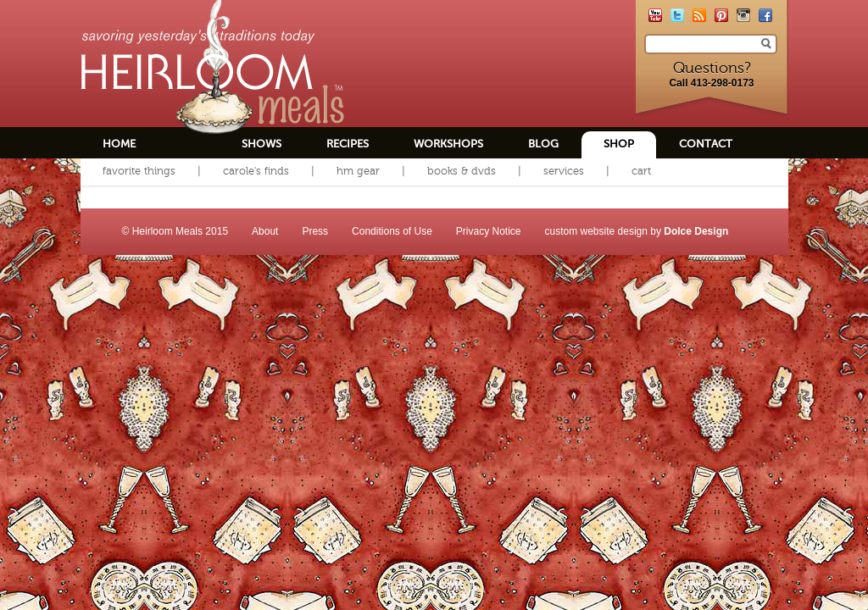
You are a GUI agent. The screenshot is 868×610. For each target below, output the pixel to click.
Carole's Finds (256, 171)
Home (119, 144)
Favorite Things (139, 171)
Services (564, 171)
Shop (619, 144)
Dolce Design (696, 231)
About (265, 231)
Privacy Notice (489, 231)
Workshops (448, 144)
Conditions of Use (392, 231)
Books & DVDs (462, 171)
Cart (641, 171)
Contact (706, 144)
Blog (543, 144)
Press (315, 231)
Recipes (348, 144)
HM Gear (358, 171)
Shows (262, 144)
